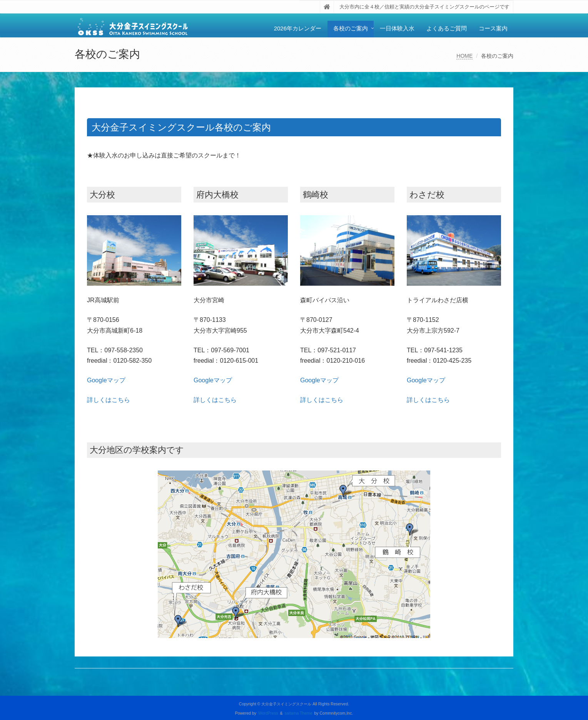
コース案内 (493, 28)
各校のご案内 (351, 28)
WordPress (268, 713)
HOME (464, 56)
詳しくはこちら (109, 400)
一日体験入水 (397, 28)
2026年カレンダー (298, 28)
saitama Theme (299, 713)
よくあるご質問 (447, 28)
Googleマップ (106, 380)
